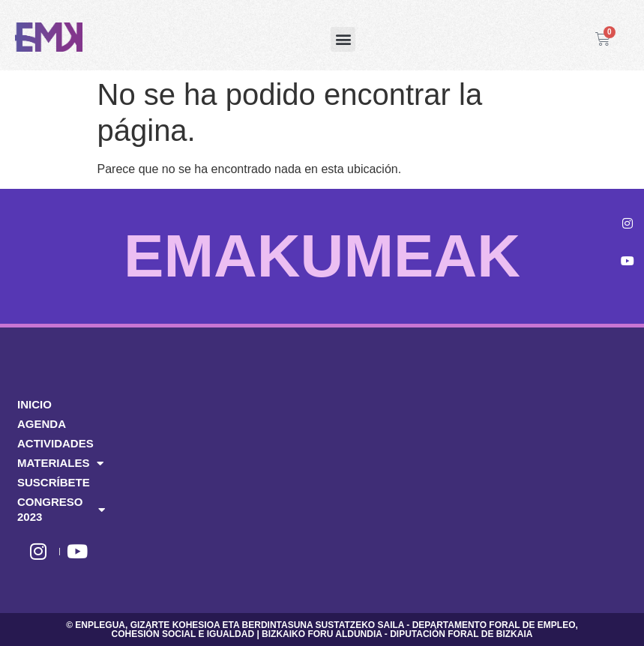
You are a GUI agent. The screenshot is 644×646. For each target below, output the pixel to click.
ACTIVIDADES (55, 443)
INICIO (34, 404)
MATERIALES (60, 463)
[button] (343, 39)
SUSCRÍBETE (54, 482)
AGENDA (42, 424)
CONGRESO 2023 (61, 509)
